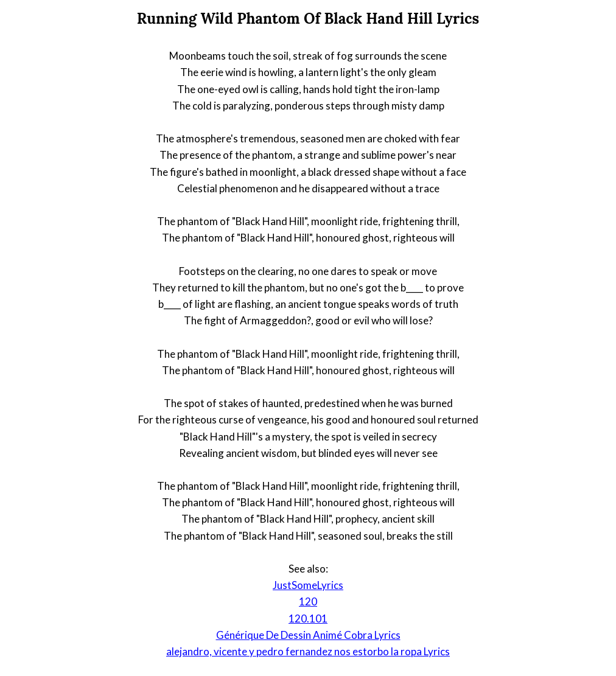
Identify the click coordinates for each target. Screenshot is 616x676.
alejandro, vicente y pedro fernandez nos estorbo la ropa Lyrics (308, 651)
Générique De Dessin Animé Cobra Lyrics (308, 635)
